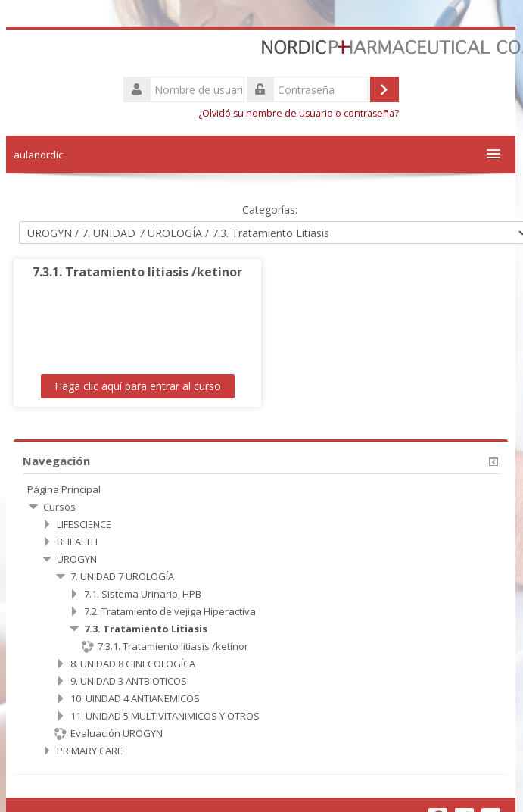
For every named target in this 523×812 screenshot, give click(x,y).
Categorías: (268, 209)
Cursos (59, 507)
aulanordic (37, 155)
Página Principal (63, 489)
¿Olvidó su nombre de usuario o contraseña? (298, 113)
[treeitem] (260, 489)
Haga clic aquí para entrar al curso (136, 386)
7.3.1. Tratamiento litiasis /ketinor (137, 272)
